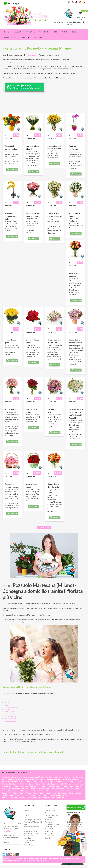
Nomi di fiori (28, 838)
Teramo (12, 795)
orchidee (8, 698)
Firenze (5, 784)
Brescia (42, 779)
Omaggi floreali (50, 811)
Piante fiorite (49, 836)
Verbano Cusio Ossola (10, 798)
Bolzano (50, 779)
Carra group (75, 859)
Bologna (28, 779)
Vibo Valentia (60, 798)
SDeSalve (42, 861)
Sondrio (48, 793)
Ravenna (50, 791)
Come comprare (29, 813)
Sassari (72, 793)
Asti (61, 777)
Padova (48, 789)
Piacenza (40, 789)
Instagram (14, 854)
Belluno (11, 779)
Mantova (52, 786)
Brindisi (35, 779)
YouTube (11, 854)
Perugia (62, 789)
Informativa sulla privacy (11, 861)
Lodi (11, 786)
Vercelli (23, 798)
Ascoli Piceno (39, 777)
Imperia (54, 784)
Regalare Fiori (28, 836)
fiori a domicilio (31, 55)
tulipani (7, 709)
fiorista (10, 693)
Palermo (33, 789)
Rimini (22, 793)
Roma (16, 793)
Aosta (31, 777)
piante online (9, 712)
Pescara (55, 789)
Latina (16, 786)
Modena (59, 786)
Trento (19, 795)
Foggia (78, 782)
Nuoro (18, 789)
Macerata (29, 786)
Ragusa (5, 793)
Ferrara (72, 782)
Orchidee (48, 838)
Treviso (52, 795)
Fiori (56, 32)
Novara (11, 789)
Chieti (4, 782)
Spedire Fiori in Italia (31, 831)
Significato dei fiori (30, 845)
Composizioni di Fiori (52, 824)
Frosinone (24, 784)
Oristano (25, 789)
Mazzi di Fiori (50, 817)
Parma (10, 791)
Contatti (27, 817)
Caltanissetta (13, 782)
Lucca (22, 786)
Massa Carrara (69, 786)
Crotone (68, 784)
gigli (6, 705)
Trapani (32, 795)
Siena (42, 793)
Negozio (18, 32)
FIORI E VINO (31, 32)
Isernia (61, 784)
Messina (37, 786)
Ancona (24, 777)
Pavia (36, 791)
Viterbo (51, 798)
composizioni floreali (12, 707)
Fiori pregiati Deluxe (52, 815)
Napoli (5, 789)
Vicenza (37, 798)
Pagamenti (27, 815)
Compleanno (10, 37)
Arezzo (55, 777)
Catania (50, 782)
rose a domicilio (10, 716)
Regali (76, 32)
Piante (65, 32)
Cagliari (57, 779)
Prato (4, 791)
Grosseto (46, 784)
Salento (9, 831)
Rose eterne (37, 37)
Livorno (5, 786)
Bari (73, 777)
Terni (39, 795)
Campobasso (66, 779)
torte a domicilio (11, 721)
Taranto (5, 795)
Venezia (30, 798)
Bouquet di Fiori (50, 827)
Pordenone (75, 789)
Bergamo (79, 777)
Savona (78, 793)
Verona (44, 798)
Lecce (81, 784)
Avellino (67, 777)
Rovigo (29, 793)
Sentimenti (44, 32)
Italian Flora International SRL (52, 859)
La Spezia (56, 793)
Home (7, 32)
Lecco (75, 784)
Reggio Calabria (60, 791)
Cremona (35, 782)
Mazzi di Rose (50, 820)
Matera (78, 786)
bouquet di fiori (10, 718)
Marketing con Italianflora (32, 820)
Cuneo (22, 782)
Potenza (42, 791)
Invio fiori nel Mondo (31, 833)
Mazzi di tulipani (51, 829)
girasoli (7, 702)
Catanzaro (58, 782)
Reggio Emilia (72, 791)
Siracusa (64, 793)
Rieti (11, 793)
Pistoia (30, 791)
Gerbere (48, 813)
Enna (66, 782)
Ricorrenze (24, 37)
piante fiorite (9, 714)
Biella (4, 779)
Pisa (68, 789)
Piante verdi (49, 833)
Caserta (75, 779)
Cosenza (43, 782)
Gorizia (39, 784)
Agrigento (6, 777)
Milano (44, 786)
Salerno (35, 793)
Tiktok (18, 854)
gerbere (8, 700)
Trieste (45, 795)
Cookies (24, 861)
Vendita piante (50, 831)
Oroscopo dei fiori (30, 840)
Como (28, 782)
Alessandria (16, 777)
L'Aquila (48, 777)
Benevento (19, 779)
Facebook (7, 854)
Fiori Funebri (49, 822)
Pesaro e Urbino (20, 791)
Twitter (4, 854)
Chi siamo (27, 811)
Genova (32, 784)
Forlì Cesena (14, 784)
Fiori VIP (27, 843)
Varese (65, 795)
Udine (58, 795)
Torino (26, 795)
